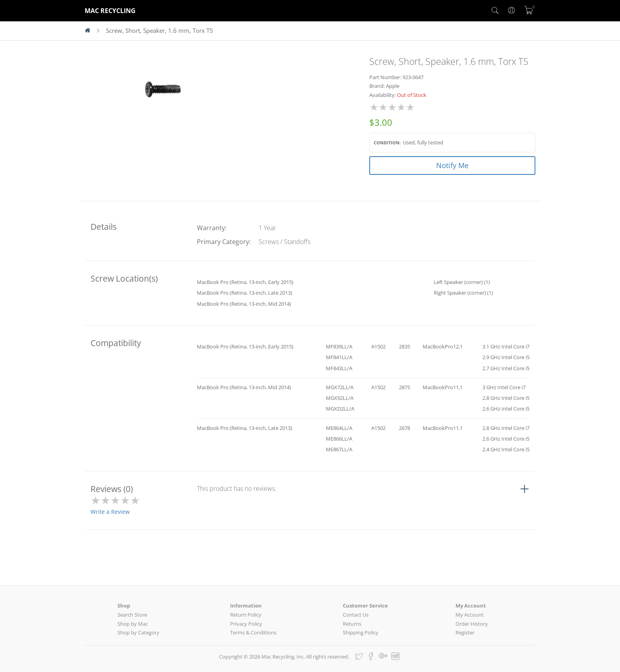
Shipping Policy (361, 632)
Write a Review (110, 512)
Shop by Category (138, 632)
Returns (352, 624)
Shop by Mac (133, 624)
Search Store (132, 615)
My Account (470, 615)
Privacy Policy (246, 624)
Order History (472, 624)
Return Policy (246, 615)
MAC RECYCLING (110, 11)
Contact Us (356, 615)
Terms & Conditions (253, 632)
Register (465, 632)
